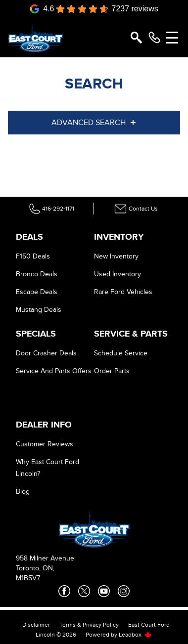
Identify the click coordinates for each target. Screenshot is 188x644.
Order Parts (112, 371)
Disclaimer (36, 625)
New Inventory (116, 256)
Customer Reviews (45, 444)
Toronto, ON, (35, 568)
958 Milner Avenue (45, 558)
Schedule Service (121, 353)
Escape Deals (37, 292)
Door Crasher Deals (46, 353)
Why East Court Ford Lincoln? (47, 468)
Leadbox (135, 635)
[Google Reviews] (94, 9)
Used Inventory (117, 274)
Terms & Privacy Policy (89, 625)
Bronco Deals (37, 274)
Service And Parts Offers (54, 371)
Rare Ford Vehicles (123, 292)
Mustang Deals (39, 310)
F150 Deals (33, 256)
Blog (23, 492)
